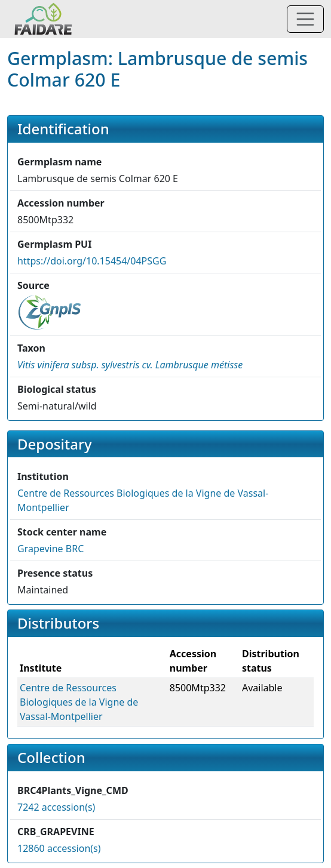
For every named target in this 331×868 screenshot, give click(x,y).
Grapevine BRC (50, 549)
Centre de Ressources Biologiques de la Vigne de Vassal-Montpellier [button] (79, 702)
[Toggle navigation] (305, 19)
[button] (130, 365)
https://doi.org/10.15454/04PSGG (92, 261)
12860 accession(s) (59, 848)
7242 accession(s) (56, 807)
